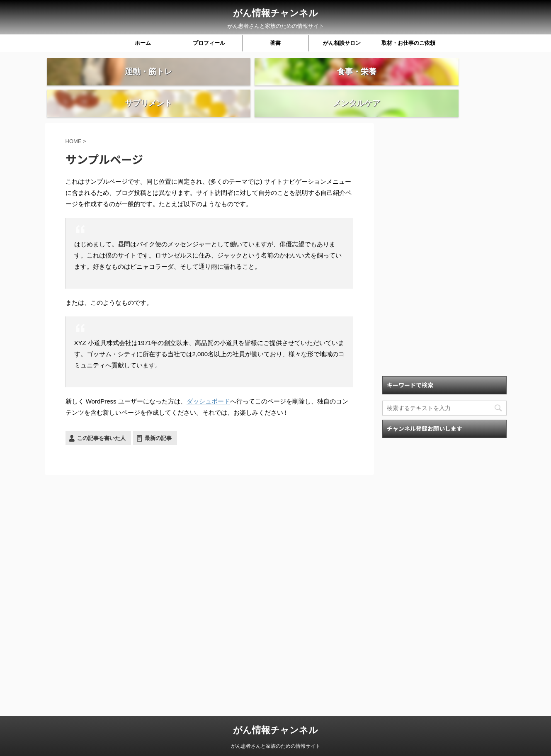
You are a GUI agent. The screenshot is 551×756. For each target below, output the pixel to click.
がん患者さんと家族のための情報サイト (276, 739)
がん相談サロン (342, 43)
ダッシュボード (208, 384)
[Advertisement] (444, 230)
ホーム (143, 43)
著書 (275, 43)
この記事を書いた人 (101, 421)
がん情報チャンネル (275, 13)
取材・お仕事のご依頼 (408, 43)
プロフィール (209, 43)
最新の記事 (158, 421)
